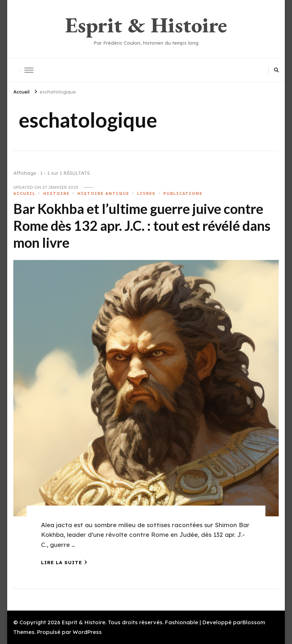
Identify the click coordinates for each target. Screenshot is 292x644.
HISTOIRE (56, 193)
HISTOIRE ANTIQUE (103, 193)
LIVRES (146, 193)
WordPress (87, 632)
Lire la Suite (64, 562)
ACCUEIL (24, 193)
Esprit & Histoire (146, 25)
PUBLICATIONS (183, 193)
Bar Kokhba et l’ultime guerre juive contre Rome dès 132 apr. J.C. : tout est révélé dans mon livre (142, 226)
